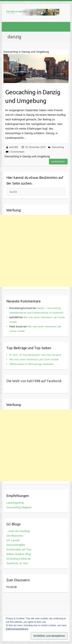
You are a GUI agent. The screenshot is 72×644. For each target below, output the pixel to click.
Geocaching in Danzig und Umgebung (33, 96)
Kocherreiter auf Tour (19, 550)
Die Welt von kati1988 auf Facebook (34, 381)
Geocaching (58, 147)
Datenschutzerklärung (17, 629)
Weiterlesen (58, 162)
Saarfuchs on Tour (17, 563)
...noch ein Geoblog (18, 531)
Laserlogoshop (15, 503)
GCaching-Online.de (19, 559)
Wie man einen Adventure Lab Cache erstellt (34, 359)
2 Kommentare (17, 152)
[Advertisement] (36, 251)
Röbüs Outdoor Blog (19, 554)
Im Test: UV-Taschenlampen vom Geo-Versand (35, 355)
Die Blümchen (15, 536)
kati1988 (14, 147)
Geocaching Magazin (19, 507)
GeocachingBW (16, 545)
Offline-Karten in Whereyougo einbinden (31, 364)
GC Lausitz (13, 540)
